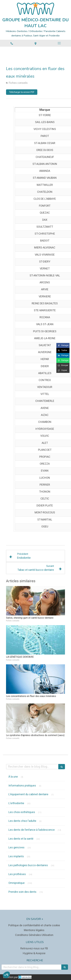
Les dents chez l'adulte (22, 821)
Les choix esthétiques (22, 812)
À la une (13, 777)
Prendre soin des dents (22, 892)
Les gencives (16, 847)
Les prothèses (17, 874)
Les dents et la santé (21, 839)
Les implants (16, 856)
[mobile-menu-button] (59, 43)
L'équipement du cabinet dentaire (28, 794)
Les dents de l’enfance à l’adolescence (32, 830)
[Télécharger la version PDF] (22, 92)
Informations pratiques (22, 785)
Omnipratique (17, 883)
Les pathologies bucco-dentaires (28, 865)
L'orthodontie (16, 803)
